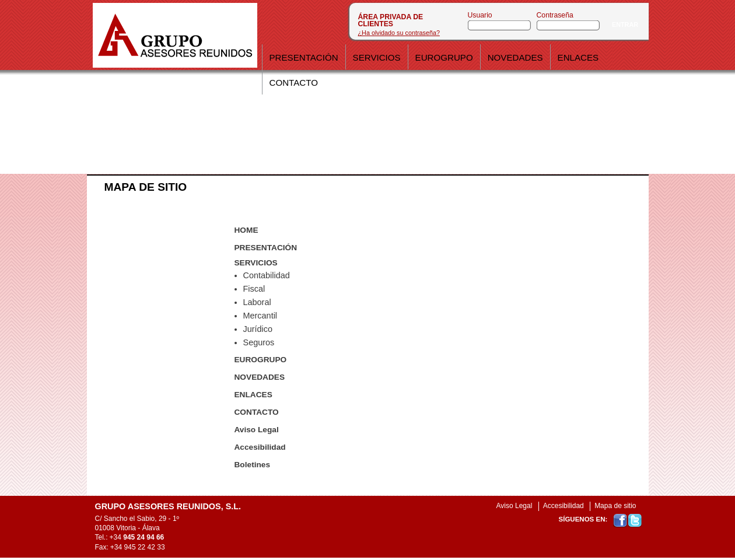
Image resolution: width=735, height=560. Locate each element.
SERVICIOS (256, 263)
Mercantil (260, 316)
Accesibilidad (260, 447)
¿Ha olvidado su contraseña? (399, 33)
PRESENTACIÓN (266, 248)
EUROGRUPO (261, 360)
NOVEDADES (260, 377)
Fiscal (254, 289)
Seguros (259, 342)
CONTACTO (257, 412)
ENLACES (253, 395)
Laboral (257, 302)
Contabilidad (267, 275)
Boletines (253, 465)
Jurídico (258, 329)
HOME (246, 230)
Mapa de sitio (615, 506)
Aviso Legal (257, 430)
